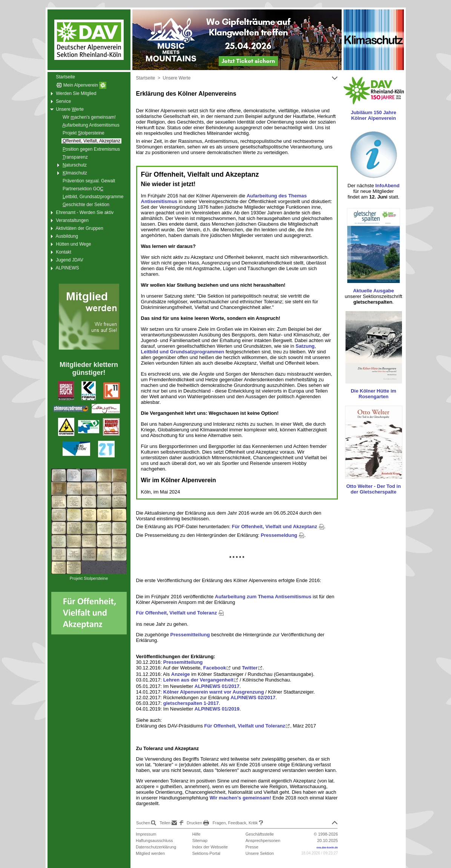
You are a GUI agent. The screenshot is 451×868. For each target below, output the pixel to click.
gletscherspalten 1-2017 (191, 703)
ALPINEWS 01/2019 (217, 709)
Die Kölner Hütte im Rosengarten (374, 394)
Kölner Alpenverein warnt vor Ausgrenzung (214, 692)
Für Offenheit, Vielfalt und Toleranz (180, 613)
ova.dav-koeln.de (327, 847)
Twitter (252, 668)
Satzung (305, 346)
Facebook (217, 668)
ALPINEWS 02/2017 (253, 698)
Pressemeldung (282, 535)
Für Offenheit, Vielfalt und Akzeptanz (278, 526)
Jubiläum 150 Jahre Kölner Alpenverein (374, 115)
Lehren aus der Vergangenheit (201, 680)
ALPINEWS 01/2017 (217, 686)
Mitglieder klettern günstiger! (89, 369)
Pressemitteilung (190, 635)
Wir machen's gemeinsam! (240, 798)
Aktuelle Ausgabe (374, 291)
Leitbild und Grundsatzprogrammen (183, 352)
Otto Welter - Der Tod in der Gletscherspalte (374, 489)
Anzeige (181, 674)
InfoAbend (387, 186)
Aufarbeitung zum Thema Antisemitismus (263, 597)
